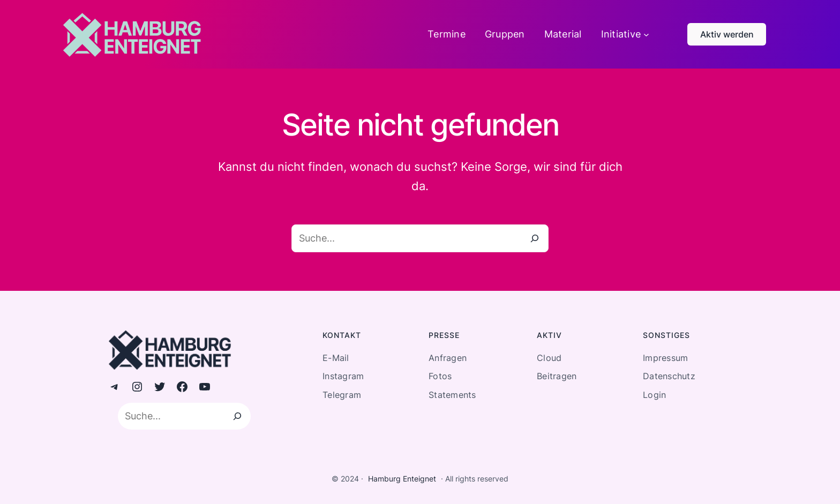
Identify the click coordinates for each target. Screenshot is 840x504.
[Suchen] (237, 416)
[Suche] (535, 238)
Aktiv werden (727, 34)
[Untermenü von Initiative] (646, 35)
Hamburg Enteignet (402, 479)
